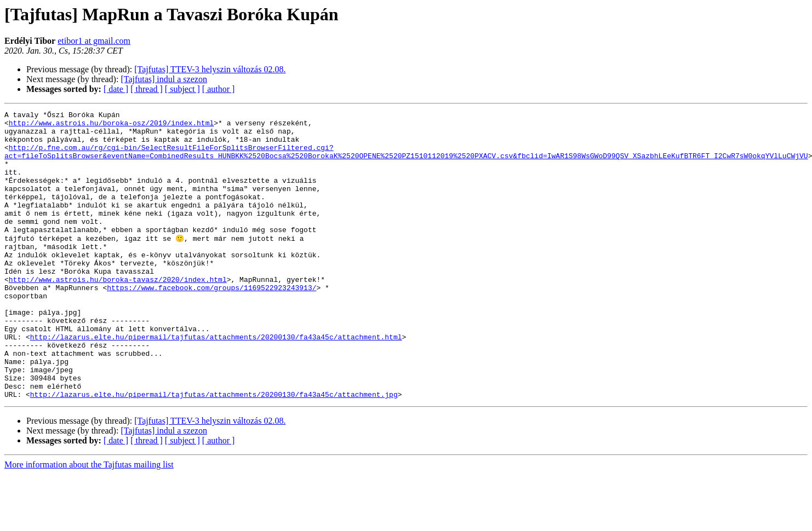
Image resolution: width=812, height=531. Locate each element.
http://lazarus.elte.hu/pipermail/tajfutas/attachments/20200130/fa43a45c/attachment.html (216, 382)
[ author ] (219, 89)
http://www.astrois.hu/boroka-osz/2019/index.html (111, 126)
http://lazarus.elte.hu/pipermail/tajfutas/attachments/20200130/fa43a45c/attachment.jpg (214, 451)
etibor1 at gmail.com (94, 41)
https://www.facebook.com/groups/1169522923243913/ (211, 323)
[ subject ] (182, 89)
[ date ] (116, 89)
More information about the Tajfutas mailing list (89, 521)
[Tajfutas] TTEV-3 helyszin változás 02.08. (210, 69)
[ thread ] (147, 89)
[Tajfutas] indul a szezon (164, 79)
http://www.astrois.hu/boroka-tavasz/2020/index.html (118, 313)
